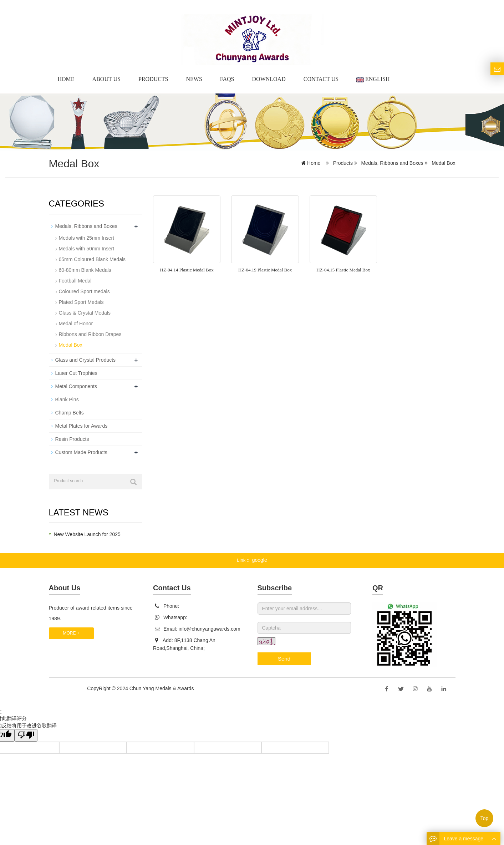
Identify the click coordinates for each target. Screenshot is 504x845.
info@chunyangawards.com (210, 629)
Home (66, 79)
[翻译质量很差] (26, 735)
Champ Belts (70, 413)
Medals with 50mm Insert (87, 249)
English (373, 79)
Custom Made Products (81, 452)
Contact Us (321, 79)
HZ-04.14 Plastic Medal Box (187, 270)
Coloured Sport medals (84, 291)
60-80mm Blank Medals (85, 270)
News (194, 79)
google (260, 560)
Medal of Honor (76, 324)
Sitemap (204, 688)
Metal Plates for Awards (82, 426)
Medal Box (443, 163)
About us (106, 79)
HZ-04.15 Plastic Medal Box (343, 270)
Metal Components (76, 386)
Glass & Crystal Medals (85, 313)
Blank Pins (67, 399)
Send (284, 659)
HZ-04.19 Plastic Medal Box (265, 270)
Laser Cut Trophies (76, 373)
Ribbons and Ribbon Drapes (90, 334)
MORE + (71, 633)
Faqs (227, 79)
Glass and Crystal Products (86, 360)
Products (153, 79)
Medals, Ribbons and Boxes (392, 163)
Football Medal (75, 281)
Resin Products (72, 439)
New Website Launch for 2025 (87, 534)
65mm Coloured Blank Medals (92, 259)
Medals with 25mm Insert (87, 238)
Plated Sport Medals (81, 302)
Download (269, 79)
